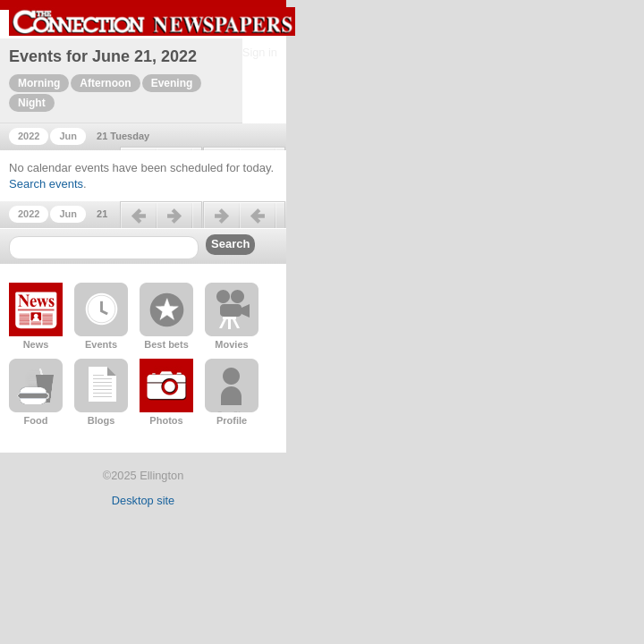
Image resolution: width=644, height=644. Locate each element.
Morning (39, 83)
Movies (231, 344)
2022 (29, 136)
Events (101, 344)
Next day (244, 223)
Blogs (102, 420)
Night (32, 103)
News (36, 344)
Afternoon (105, 83)
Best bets (166, 344)
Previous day (161, 223)
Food (36, 420)
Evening (172, 83)
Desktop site (143, 500)
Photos (166, 420)
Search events (46, 184)
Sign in (260, 52)
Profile (232, 420)
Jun (68, 136)
